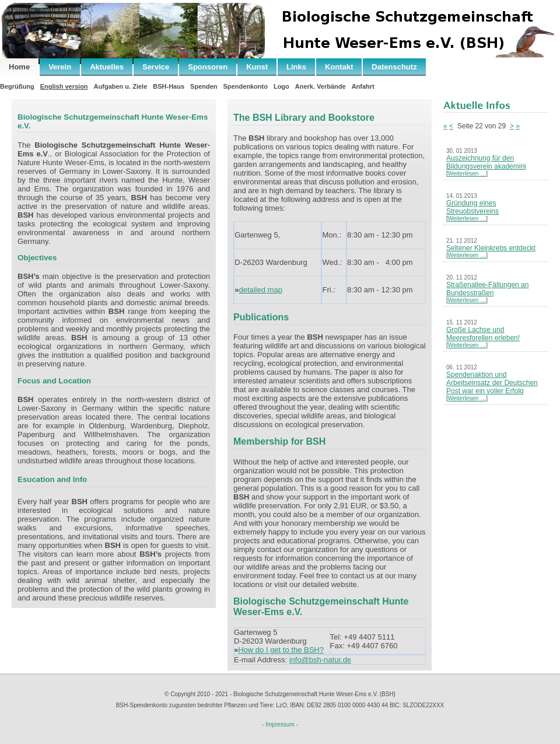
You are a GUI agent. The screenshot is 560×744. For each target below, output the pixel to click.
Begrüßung (17, 86)
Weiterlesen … (467, 174)
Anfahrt (363, 86)
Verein (60, 67)
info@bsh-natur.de (320, 660)
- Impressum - (280, 724)
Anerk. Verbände (321, 86)
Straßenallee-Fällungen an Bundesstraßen (487, 289)
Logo (281, 86)
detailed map (260, 290)
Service (156, 67)
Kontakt (339, 67)
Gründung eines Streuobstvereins (473, 207)
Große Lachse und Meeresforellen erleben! (483, 334)
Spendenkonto (246, 86)
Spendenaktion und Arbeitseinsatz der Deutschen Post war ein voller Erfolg (492, 383)
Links (296, 67)
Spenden (204, 86)
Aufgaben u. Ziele (121, 86)
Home (19, 67)
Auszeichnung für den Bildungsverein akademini (486, 162)
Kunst (257, 67)
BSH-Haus (169, 86)
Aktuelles (107, 67)
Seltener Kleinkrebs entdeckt (491, 248)
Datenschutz (394, 67)
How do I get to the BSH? (281, 650)
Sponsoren (208, 67)
